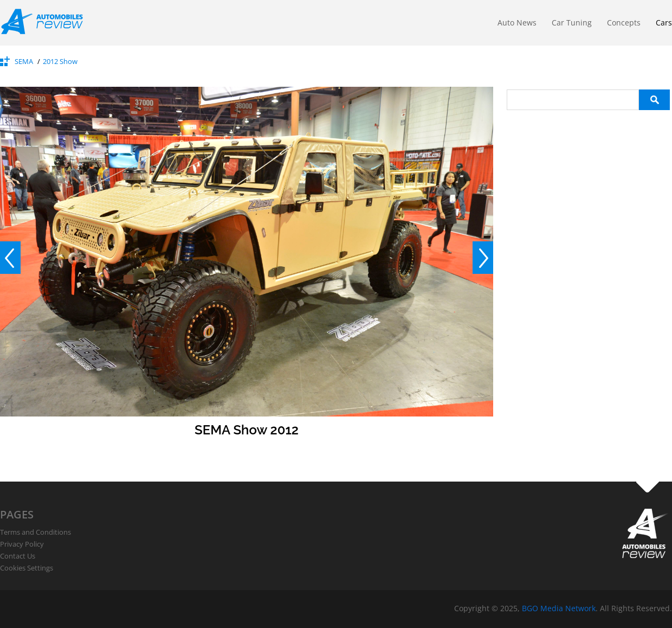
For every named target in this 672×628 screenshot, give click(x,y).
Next (483, 258)
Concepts (624, 23)
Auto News (517, 23)
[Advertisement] (588, 178)
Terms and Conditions (35, 532)
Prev (10, 258)
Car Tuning (572, 23)
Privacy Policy (22, 544)
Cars (664, 23)
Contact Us (18, 556)
